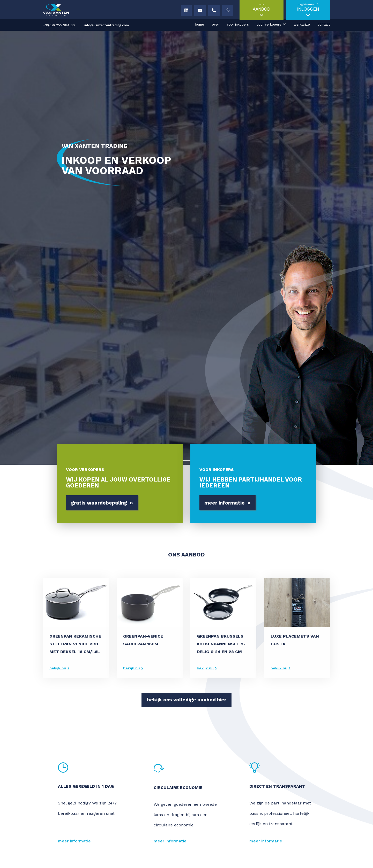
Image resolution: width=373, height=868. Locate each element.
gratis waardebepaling (102, 503)
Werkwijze (302, 24)
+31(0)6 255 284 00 (59, 25)
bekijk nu (58, 668)
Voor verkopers (269, 24)
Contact (324, 24)
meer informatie (227, 503)
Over (215, 24)
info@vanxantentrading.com (107, 25)
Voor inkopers (238, 24)
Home (200, 24)
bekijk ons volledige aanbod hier (187, 700)
